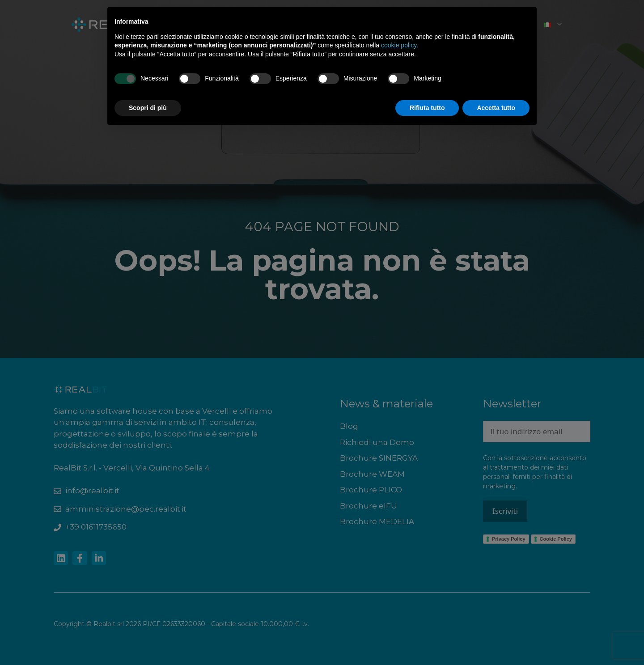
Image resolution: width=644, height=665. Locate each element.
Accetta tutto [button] (496, 108)
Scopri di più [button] (148, 108)
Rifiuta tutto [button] (427, 108)
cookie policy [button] (399, 45)
